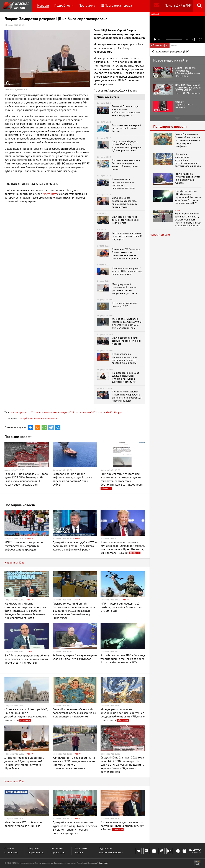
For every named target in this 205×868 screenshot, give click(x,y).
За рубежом (26, 419)
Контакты (9, 849)
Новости (43, 6)
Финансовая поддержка (111, 853)
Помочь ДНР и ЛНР (178, 6)
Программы (87, 6)
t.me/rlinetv (50, 194)
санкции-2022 (66, 413)
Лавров (118, 413)
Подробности (64, 6)
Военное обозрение (45, 419)
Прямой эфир (58, 853)
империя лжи (49, 413)
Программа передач (117, 6)
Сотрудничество (36, 853)
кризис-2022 (105, 413)
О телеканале (11, 853)
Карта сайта (103, 863)
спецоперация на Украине (26, 413)
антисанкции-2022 (86, 413)
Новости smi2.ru (15, 563)
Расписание (57, 849)
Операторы (34, 849)
